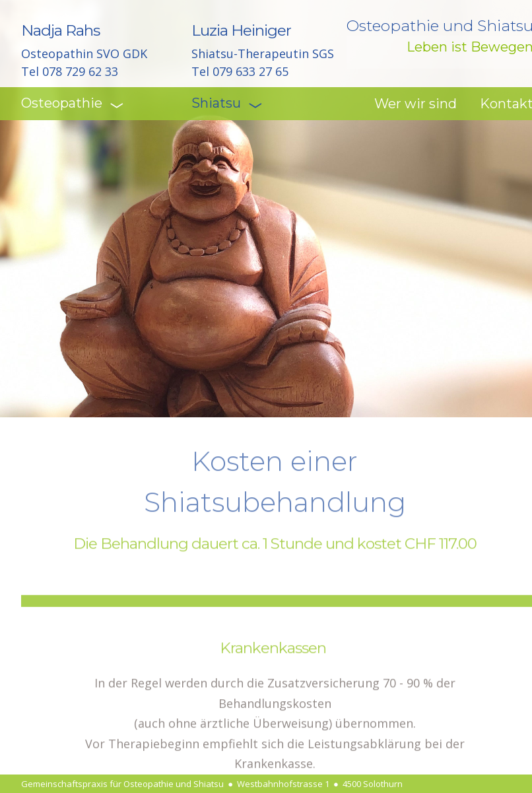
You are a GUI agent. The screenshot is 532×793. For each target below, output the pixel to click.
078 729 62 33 (80, 71)
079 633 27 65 (250, 71)
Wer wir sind (416, 104)
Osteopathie (68, 103)
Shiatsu (223, 103)
